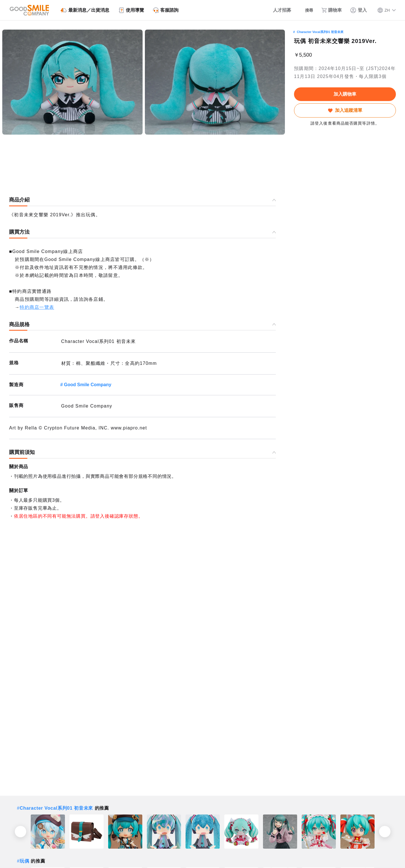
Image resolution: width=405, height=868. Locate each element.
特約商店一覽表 (37, 307)
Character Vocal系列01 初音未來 (320, 32)
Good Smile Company (88, 385)
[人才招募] (275, 10)
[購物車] (331, 10)
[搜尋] (304, 10)
